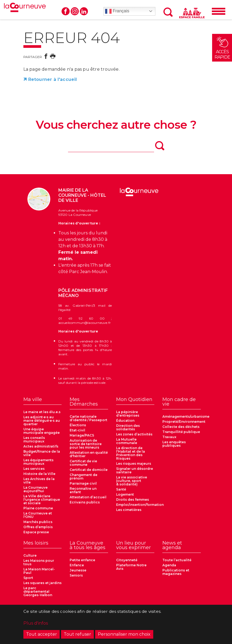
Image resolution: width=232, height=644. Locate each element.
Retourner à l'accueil (53, 79)
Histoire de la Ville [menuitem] (39, 474)
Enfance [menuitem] (77, 565)
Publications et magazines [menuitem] (176, 572)
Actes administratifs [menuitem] (41, 446)
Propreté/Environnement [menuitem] (184, 422)
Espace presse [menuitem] (36, 532)
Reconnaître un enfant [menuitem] (83, 490)
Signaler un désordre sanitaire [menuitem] (135, 470)
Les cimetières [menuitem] (129, 510)
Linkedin (84, 11)
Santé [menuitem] (121, 489)
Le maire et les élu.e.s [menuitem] (42, 412)
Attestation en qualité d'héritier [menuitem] (89, 454)
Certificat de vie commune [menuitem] (83, 463)
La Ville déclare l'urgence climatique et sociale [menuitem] (42, 500)
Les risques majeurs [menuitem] (134, 464)
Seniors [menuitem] (76, 575)
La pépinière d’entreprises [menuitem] (128, 414)
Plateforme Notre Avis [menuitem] (131, 567)
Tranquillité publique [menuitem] (181, 432)
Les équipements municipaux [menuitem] (38, 462)
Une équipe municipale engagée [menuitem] (42, 431)
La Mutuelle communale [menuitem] (127, 441)
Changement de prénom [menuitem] (83, 477)
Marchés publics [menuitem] (38, 522)
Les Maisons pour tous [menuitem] (39, 562)
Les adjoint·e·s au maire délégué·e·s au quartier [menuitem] (42, 421)
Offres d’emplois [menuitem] (38, 527)
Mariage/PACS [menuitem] (82, 435)
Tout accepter (42, 634)
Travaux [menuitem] (169, 437)
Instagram (75, 11)
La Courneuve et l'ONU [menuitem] (38, 515)
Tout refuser (77, 634)
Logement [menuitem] (125, 494)
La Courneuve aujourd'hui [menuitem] (35, 489)
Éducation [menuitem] (125, 421)
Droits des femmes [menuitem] (133, 500)
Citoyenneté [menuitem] (127, 560)
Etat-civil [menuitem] (77, 430)
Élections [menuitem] (78, 425)
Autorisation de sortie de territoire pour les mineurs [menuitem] (86, 444)
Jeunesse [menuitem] (78, 570)
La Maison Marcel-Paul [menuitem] (39, 571)
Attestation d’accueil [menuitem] (88, 497)
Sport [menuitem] (28, 578)
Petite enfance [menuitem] (82, 560)
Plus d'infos (36, 623)
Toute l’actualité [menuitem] (177, 560)
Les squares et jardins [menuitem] (42, 583)
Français (117, 11)
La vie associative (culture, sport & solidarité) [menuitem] (132, 481)
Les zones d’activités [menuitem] (134, 434)
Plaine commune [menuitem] (38, 508)
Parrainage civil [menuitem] (83, 483)
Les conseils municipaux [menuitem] (34, 439)
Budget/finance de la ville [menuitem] (42, 453)
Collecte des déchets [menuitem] (181, 427)
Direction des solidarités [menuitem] (128, 427)
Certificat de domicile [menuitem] (89, 470)
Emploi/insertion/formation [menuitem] (140, 505)
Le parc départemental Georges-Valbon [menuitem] (38, 591)
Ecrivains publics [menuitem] (85, 502)
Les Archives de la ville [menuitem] (39, 481)
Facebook (66, 11)
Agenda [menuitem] (169, 565)
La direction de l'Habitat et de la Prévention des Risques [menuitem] (131, 453)
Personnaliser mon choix (124, 634)
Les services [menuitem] (34, 469)
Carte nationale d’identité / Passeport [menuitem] (88, 418)
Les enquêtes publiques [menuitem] (174, 444)
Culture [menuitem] (30, 555)
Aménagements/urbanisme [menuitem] (186, 416)
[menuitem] (43, 401)
